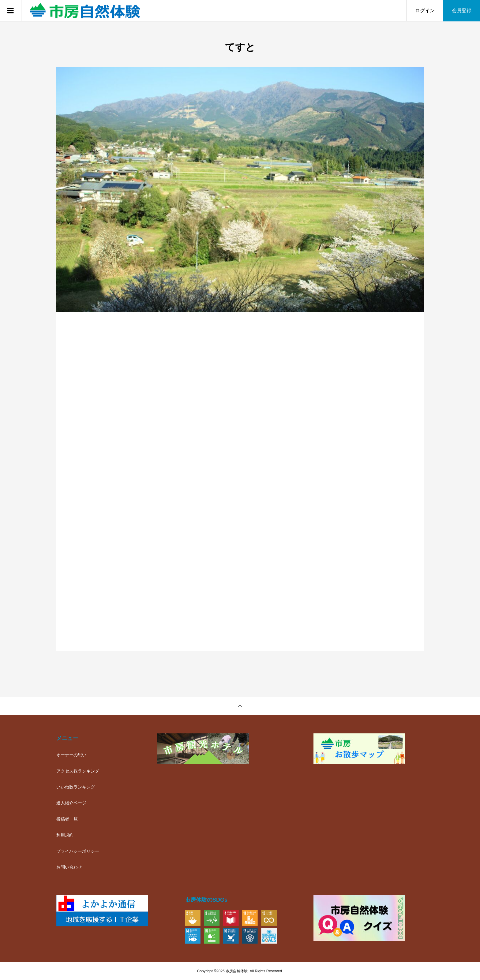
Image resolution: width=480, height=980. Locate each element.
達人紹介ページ (71, 803)
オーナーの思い (71, 755)
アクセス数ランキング (78, 771)
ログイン (425, 11)
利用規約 (65, 835)
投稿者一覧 (67, 819)
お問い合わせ (69, 867)
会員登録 (462, 11)
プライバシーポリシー (78, 851)
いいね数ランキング (76, 787)
